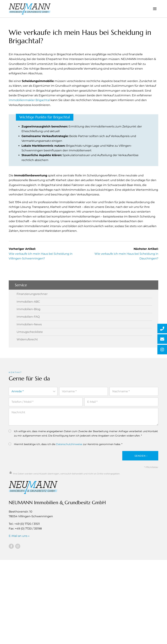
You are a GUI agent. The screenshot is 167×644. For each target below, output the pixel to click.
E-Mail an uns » (19, 536)
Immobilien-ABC (28, 302)
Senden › (141, 456)
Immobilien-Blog (28, 309)
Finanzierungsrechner (32, 294)
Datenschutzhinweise (69, 444)
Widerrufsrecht (27, 339)
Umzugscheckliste (30, 332)
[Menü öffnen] (155, 9)
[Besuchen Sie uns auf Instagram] (18, 546)
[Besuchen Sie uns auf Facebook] (11, 546)
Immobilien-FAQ (28, 317)
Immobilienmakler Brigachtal (29, 100)
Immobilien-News (29, 324)
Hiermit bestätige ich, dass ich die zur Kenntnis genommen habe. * (66, 444)
